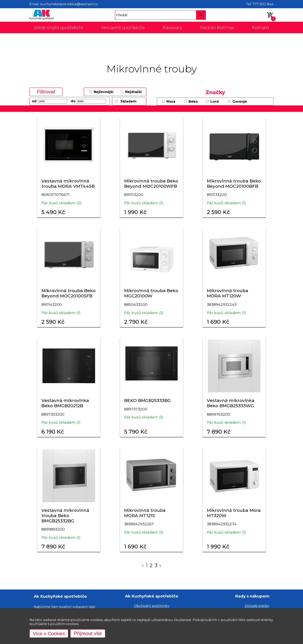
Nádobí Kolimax (217, 27)
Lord (215, 102)
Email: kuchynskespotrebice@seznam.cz (64, 4)
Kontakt (261, 27)
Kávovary (172, 27)
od (34, 101)
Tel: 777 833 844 (260, 4)
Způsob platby (257, 606)
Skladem (129, 101)
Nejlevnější (104, 92)
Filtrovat (46, 92)
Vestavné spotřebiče (123, 27)
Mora (171, 102)
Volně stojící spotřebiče (58, 27)
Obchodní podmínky (152, 606)
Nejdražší (134, 92)
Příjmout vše (90, 633)
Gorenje (240, 102)
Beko (193, 102)
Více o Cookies (50, 633)
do (73, 101)
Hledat (122, 15)
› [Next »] (160, 565)
